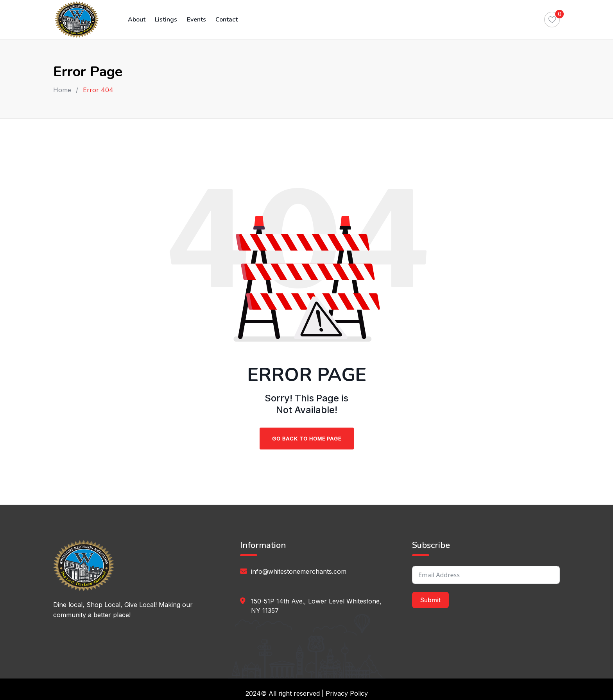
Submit (430, 600)
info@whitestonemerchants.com (299, 571)
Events (195, 20)
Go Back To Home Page (307, 439)
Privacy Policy (347, 693)
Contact (225, 20)
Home (62, 90)
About (136, 20)
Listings (165, 20)
